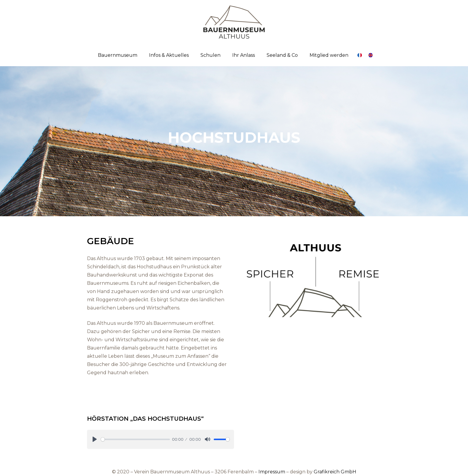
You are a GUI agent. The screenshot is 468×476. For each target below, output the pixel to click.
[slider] (135, 439)
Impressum (272, 472)
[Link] (234, 22)
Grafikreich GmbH (335, 472)
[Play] (95, 439)
